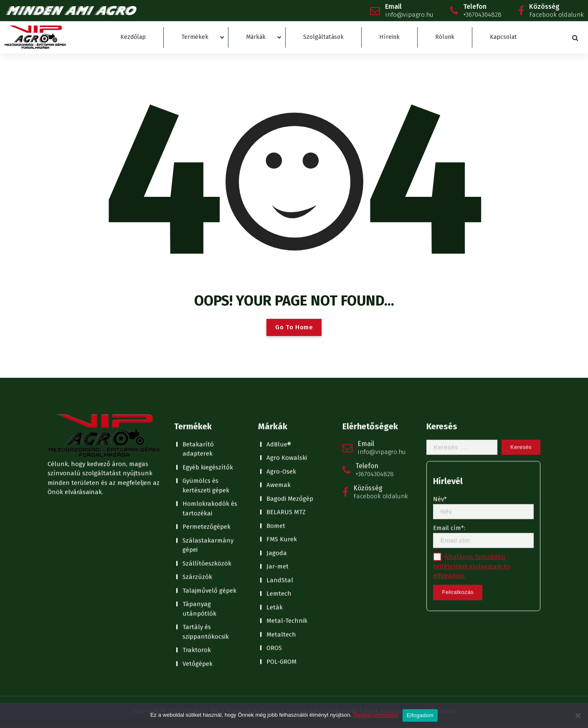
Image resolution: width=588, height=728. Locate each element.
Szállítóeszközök (207, 430)
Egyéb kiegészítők (208, 334)
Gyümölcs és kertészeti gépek (206, 353)
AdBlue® (279, 311)
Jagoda (277, 420)
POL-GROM (281, 528)
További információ (375, 715)
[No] (578, 715)
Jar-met (278, 433)
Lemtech (279, 461)
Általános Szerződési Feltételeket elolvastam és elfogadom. (471, 433)
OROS (274, 515)
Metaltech (281, 501)
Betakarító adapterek (198, 316)
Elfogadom (420, 715)
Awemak (279, 352)
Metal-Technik (287, 488)
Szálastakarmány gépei (208, 412)
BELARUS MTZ (286, 379)
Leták (275, 474)
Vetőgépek (198, 530)
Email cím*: (483, 403)
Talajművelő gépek (209, 457)
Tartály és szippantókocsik (206, 499)
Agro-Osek (281, 338)
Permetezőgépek (207, 394)
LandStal (280, 447)
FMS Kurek (282, 406)
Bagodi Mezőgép (290, 365)
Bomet (276, 392)
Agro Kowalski (287, 325)
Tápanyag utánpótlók (199, 476)
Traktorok (197, 517)
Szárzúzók (197, 444)
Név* (483, 374)
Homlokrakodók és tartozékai (210, 375)
